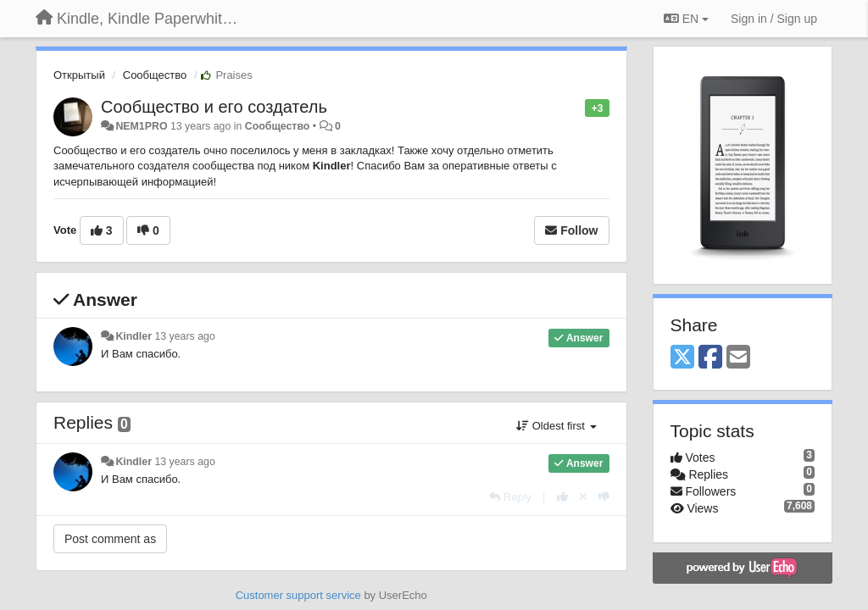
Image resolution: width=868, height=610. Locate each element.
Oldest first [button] (556, 426)
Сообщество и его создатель (214, 107)
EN (686, 19)
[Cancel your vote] (583, 497)
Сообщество (155, 75)
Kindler (134, 336)
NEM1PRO (141, 126)
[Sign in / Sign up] (774, 19)
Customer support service (298, 595)
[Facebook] (710, 358)
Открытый (79, 75)
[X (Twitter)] (682, 358)
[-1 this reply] (604, 497)
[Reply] (510, 497)
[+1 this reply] (562, 497)
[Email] (738, 358)
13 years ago (184, 336)
